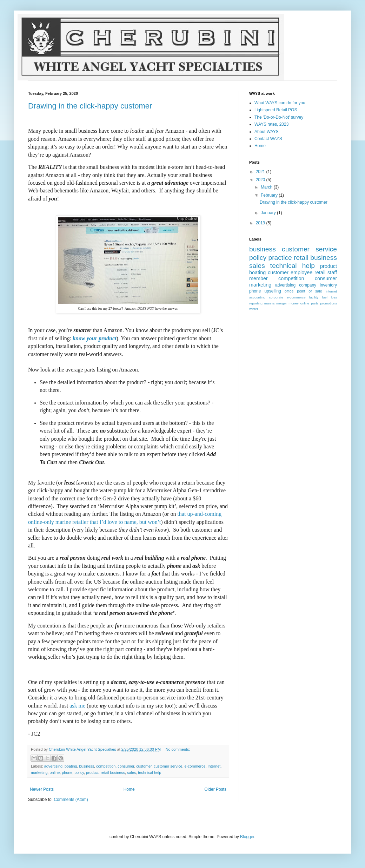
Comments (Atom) (71, 800)
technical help (150, 772)
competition (106, 766)
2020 (261, 180)
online (55, 772)
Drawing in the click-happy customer (90, 106)
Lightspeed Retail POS (276, 110)
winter (254, 309)
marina (269, 303)
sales (131, 772)
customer (144, 766)
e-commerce (195, 766)
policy (79, 772)
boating (71, 766)
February (270, 195)
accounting (257, 297)
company (308, 285)
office (289, 291)
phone (67, 772)
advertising (53, 766)
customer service (168, 766)
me (77, 706)
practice (280, 258)
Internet (214, 766)
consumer (126, 766)
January (269, 213)
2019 (261, 223)
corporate (276, 297)
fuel (324, 297)
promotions (329, 303)
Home (129, 789)
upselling (273, 291)
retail (320, 272)
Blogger (247, 837)
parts (315, 303)
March (267, 187)
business (87, 766)
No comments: (178, 749)
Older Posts (215, 789)
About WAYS (267, 132)
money (294, 303)
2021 (261, 172)
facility (314, 297)
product (92, 772)
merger (281, 303)
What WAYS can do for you (280, 103)
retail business (113, 772)
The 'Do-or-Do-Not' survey (279, 117)
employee (301, 272)
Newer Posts (42, 789)
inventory (328, 285)
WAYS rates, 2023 (271, 124)
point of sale (310, 291)
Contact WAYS (268, 139)
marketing (39, 772)
